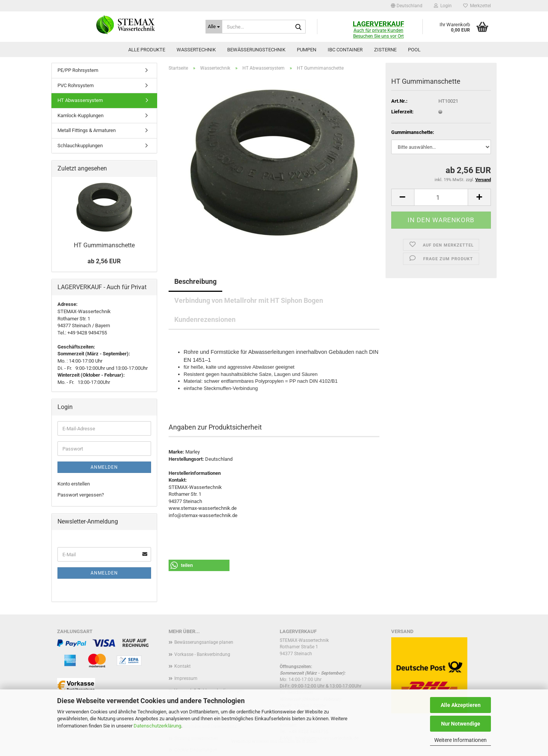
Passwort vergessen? (81, 495)
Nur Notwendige (461, 724)
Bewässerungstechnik (256, 50)
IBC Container (345, 50)
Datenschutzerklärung (157, 726)
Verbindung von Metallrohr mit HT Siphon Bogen (249, 300)
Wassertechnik (196, 50)
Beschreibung (195, 281)
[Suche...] (214, 27)
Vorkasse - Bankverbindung (202, 654)
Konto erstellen (74, 484)
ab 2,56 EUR (104, 261)
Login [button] (443, 6)
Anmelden (104, 467)
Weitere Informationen (460, 740)
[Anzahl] (441, 197)
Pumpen (307, 50)
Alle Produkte (147, 50)
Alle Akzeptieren (461, 705)
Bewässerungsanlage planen (204, 642)
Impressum (186, 678)
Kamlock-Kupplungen (80, 115)
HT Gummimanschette (104, 245)
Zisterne (385, 50)
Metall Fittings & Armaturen (87, 130)
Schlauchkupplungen (80, 146)
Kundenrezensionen (205, 319)
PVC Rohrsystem (76, 85)
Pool (414, 50)
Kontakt (182, 666)
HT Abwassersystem (80, 100)
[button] (407, 6)
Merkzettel (477, 6)
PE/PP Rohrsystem (78, 70)
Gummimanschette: (413, 132)
